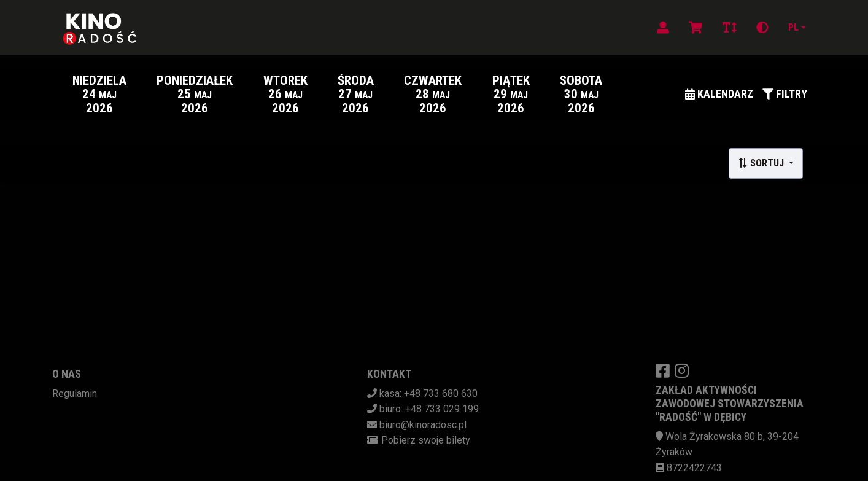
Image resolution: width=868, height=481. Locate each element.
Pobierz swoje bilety (426, 440)
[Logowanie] (663, 28)
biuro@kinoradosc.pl (423, 425)
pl (793, 27)
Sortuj (762, 163)
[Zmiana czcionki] (730, 28)
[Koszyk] (696, 28)
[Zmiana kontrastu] (762, 28)
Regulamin (75, 393)
